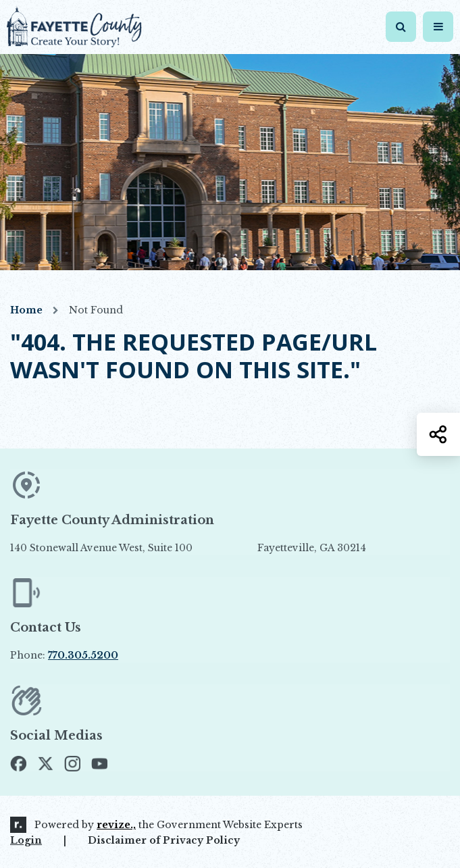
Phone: (64, 655)
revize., (116, 825)
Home (26, 310)
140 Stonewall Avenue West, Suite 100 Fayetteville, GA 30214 (188, 548)
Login (26, 840)
